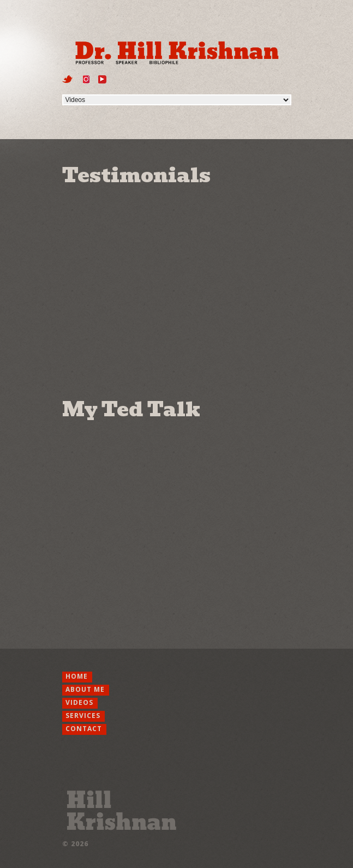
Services (83, 716)
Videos (79, 702)
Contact (84, 729)
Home (77, 676)
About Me (85, 689)
